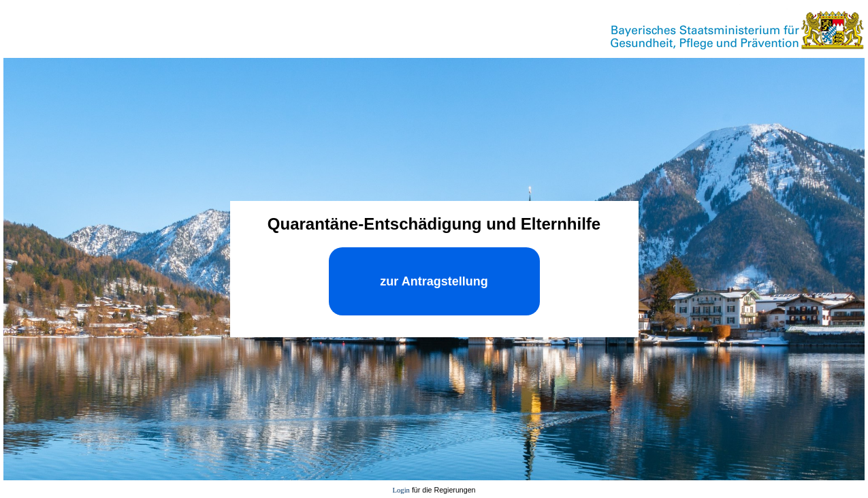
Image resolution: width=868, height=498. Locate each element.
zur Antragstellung (434, 281)
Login (401, 490)
